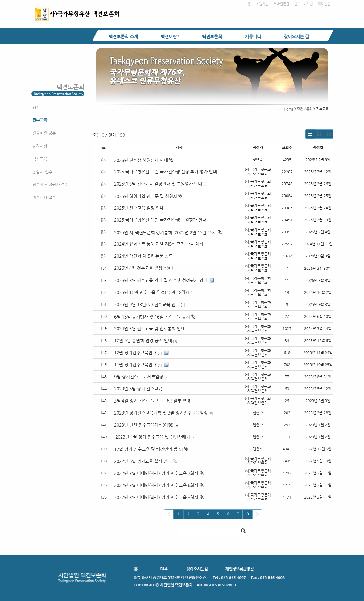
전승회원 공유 (44, 133)
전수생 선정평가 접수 (50, 184)
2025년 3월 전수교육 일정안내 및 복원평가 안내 (158, 184)
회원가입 (262, 4)
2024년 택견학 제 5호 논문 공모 (143, 256)
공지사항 (40, 146)
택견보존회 (212, 36)
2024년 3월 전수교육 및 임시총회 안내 (149, 328)
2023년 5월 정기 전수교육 (138, 389)
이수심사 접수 (44, 197)
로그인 (246, 4)
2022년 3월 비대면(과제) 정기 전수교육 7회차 (156, 473)
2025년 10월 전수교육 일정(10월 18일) (151, 292)
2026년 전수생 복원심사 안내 (144, 160)
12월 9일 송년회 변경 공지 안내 (143, 340)
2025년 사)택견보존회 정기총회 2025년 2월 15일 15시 (168, 232)
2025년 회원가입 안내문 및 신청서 (148, 196)
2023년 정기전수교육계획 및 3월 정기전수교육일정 (161, 413)
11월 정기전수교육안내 (135, 365)
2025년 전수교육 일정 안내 (140, 208)
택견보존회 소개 (123, 36)
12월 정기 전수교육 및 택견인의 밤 (146, 449)
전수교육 (40, 120)
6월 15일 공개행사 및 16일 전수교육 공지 (152, 317)
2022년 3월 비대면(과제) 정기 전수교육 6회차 (156, 485)
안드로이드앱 (304, 4)
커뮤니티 (253, 36)
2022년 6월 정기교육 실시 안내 (143, 461)
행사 (36, 107)
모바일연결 (281, 4)
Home (289, 109)
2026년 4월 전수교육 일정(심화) (144, 268)
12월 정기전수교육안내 (135, 353)
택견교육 (40, 159)
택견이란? (170, 36)
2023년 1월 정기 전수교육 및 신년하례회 (152, 437)
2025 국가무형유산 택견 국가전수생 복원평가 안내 (160, 220)
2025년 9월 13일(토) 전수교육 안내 (147, 304)
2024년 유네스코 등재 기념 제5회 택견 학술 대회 (159, 244)
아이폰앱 (324, 4)
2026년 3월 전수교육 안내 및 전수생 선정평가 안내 (161, 280)
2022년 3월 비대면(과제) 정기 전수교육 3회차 (156, 497)
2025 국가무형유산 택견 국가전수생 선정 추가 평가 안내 (165, 172)
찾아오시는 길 (296, 36)
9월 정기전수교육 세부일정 (139, 377)
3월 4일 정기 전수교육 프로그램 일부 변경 (153, 401)
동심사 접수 (42, 172)
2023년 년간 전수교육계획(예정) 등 (147, 425)
